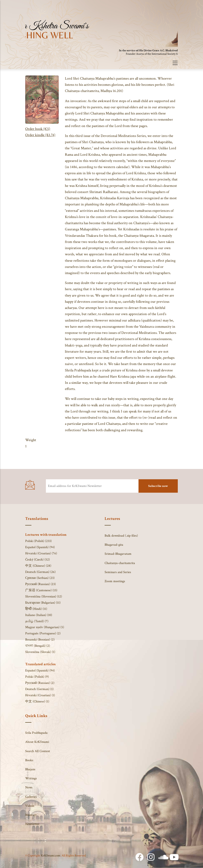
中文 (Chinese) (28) (38, 566)
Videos (30, 806)
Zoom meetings (115, 581)
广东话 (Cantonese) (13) (41, 590)
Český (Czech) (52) (38, 560)
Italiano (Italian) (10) (39, 615)
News (29, 787)
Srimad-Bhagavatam (118, 554)
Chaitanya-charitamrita (120, 563)
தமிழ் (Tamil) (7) (37, 621)
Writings (31, 778)
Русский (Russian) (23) (41, 584)
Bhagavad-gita (114, 545)
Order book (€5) (38, 129)
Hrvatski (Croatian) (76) (41, 553)
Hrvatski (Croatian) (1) (40, 695)
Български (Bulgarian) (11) (43, 603)
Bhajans (30, 769)
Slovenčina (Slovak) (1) (40, 652)
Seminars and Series (118, 572)
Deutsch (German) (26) (40, 572)
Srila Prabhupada (36, 733)
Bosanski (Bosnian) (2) (40, 640)
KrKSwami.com (51, 856)
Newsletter (32, 824)
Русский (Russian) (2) (40, 683)
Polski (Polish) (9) (37, 677)
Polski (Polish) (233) (38, 541)
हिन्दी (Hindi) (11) (36, 609)
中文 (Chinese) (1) (37, 701)
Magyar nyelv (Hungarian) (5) (45, 627)
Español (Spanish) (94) (40, 547)
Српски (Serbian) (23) (40, 578)
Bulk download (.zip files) (121, 536)
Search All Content (38, 751)
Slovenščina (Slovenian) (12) (44, 597)
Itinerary (31, 815)
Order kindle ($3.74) (40, 135)
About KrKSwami (37, 742)
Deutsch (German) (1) (39, 689)
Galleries (31, 797)
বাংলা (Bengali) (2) (38, 646)
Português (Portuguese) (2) (43, 633)
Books (29, 760)
